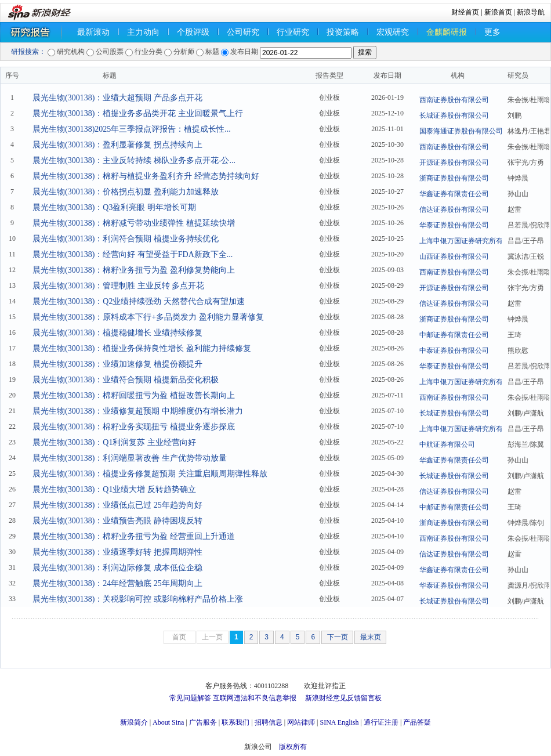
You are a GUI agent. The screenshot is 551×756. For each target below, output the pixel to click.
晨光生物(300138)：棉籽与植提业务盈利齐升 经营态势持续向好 (146, 176)
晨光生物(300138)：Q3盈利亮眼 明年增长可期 (114, 207)
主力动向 (143, 32)
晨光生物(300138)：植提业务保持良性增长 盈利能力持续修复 (142, 348)
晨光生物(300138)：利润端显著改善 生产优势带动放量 (130, 458)
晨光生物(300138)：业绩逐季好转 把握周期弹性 (117, 552)
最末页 (371, 637)
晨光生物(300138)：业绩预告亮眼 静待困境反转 (117, 521)
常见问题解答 (190, 698)
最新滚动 (93, 32)
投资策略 (343, 32)
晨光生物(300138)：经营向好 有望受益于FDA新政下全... (133, 254)
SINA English (339, 722)
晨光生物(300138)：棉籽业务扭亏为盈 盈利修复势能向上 (134, 270)
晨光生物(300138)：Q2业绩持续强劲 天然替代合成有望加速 (139, 301)
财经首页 (465, 12)
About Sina (168, 722)
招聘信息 (269, 722)
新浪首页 (498, 12)
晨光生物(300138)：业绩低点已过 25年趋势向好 (117, 505)
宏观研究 (393, 32)
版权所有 (293, 747)
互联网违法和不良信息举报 (255, 698)
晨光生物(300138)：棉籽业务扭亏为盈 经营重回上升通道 (134, 536)
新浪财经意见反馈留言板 (343, 698)
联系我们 (235, 722)
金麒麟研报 (447, 32)
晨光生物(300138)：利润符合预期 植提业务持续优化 (126, 239)
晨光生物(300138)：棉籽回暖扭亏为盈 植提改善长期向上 (134, 395)
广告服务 (203, 722)
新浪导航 (531, 12)
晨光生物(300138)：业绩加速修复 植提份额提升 (117, 364)
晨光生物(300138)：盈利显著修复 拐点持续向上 (117, 145)
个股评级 (193, 32)
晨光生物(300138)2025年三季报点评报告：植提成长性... (132, 129)
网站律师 (301, 722)
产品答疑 (417, 722)
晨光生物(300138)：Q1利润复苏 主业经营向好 (114, 442)
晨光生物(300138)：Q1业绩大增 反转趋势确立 (114, 489)
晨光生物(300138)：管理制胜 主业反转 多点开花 (118, 286)
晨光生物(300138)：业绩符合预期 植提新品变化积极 (126, 380)
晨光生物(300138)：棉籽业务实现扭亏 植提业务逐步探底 (134, 427)
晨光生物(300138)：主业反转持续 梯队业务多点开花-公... (134, 160)
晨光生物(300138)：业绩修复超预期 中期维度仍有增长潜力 (138, 411)
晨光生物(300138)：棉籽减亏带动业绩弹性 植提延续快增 (134, 223)
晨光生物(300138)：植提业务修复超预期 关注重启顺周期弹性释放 (150, 474)
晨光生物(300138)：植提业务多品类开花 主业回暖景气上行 (138, 113)
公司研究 (243, 32)
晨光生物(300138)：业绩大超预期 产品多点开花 (117, 98)
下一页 (338, 637)
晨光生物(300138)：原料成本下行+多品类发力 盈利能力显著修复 (148, 317)
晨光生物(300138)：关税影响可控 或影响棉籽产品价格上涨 (138, 599)
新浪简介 (134, 722)
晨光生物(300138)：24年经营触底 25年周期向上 (117, 583)
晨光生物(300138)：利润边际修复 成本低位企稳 (117, 568)
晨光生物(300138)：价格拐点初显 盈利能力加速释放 (126, 192)
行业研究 (293, 32)
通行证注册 (381, 722)
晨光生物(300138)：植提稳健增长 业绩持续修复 (117, 333)
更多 (492, 32)
